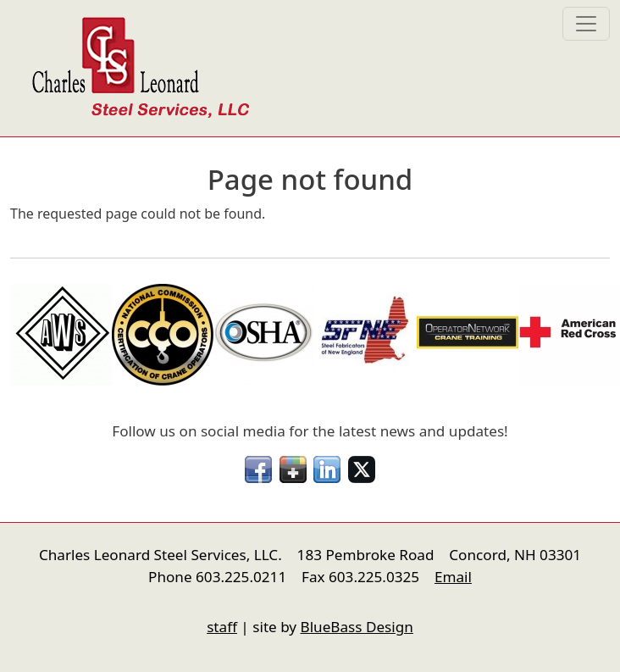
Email (453, 577)
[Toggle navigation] (586, 24)
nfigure (22, 595)
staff (222, 627)
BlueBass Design (357, 627)
